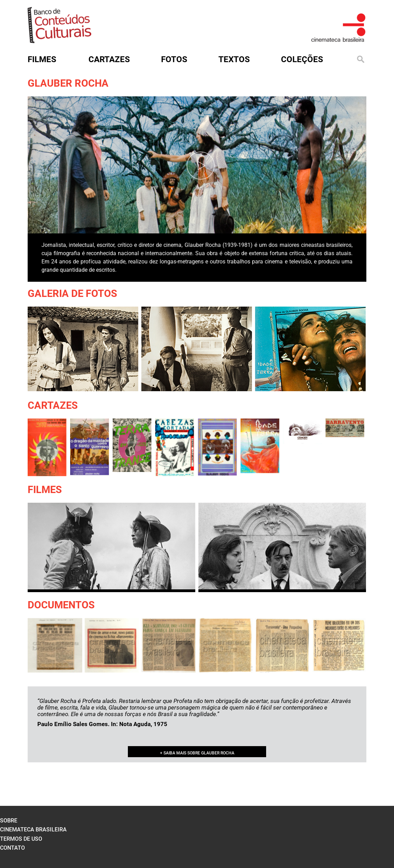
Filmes (45, 490)
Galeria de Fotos (72, 293)
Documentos (61, 605)
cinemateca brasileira (33, 830)
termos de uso (21, 839)
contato (12, 848)
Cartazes (53, 405)
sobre (9, 821)
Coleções (302, 59)
